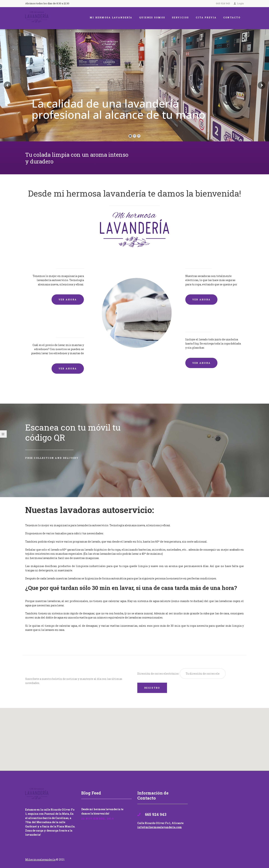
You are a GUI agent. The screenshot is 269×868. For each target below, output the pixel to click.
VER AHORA (68, 299)
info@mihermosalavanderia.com (160, 827)
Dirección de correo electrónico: (159, 674)
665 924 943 (223, 3)
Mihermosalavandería (40, 859)
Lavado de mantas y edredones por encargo (58, 325)
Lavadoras (72, 259)
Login (240, 3)
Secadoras (197, 259)
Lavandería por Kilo (208, 322)
